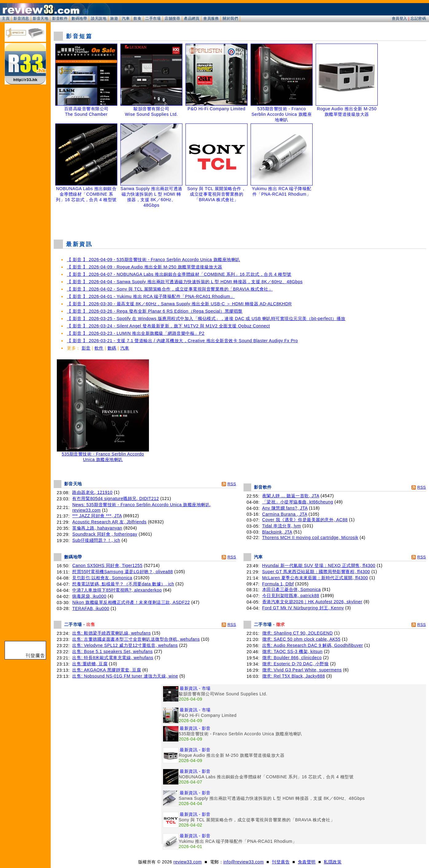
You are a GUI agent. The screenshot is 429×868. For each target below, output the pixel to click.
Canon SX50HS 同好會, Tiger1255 (107, 565)
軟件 (99, 348)
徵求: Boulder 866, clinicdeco (292, 658)
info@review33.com (244, 862)
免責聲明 (307, 862)
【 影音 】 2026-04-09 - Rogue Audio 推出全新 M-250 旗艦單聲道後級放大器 (145, 267)
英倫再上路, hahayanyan (97, 528)
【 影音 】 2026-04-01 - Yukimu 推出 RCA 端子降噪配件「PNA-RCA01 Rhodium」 (151, 296)
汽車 (126, 18)
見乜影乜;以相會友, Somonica (102, 578)
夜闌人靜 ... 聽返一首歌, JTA (291, 496)
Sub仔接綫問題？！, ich (96, 540)
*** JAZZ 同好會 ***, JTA (97, 516)
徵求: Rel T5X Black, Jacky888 (294, 676)
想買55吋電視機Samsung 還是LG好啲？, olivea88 (123, 572)
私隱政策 (333, 862)
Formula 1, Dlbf (278, 584)
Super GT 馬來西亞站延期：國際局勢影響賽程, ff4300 (316, 572)
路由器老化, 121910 (92, 492)
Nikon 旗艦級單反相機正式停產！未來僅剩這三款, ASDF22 (131, 602)
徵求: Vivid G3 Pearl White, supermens (302, 670)
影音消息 (21, 18)
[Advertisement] (240, 219)
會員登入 (400, 18)
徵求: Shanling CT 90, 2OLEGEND (298, 633)
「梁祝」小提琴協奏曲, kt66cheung (298, 502)
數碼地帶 (79, 18)
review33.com (188, 862)
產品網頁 (192, 18)
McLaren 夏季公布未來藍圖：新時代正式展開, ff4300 (315, 578)
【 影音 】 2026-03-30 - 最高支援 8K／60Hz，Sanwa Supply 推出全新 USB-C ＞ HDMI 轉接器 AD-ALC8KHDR (179, 304)
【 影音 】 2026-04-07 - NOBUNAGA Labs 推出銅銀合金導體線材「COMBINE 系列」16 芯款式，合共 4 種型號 (179, 274)
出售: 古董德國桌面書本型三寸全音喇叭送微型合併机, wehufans (136, 639)
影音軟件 (60, 18)
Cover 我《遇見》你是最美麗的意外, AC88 (305, 520)
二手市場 (153, 18)
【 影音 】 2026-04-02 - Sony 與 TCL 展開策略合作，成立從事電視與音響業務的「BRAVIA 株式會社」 (170, 289)
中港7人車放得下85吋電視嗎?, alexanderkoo (117, 590)
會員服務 (211, 18)
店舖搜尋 (172, 18)
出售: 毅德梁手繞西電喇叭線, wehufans (111, 633)
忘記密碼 (418, 18)
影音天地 (41, 18)
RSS (232, 484)
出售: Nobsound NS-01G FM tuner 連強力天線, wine (125, 676)
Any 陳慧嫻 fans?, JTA (285, 508)
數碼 (112, 348)
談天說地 (99, 18)
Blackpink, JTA (277, 532)
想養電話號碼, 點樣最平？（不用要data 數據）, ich (123, 584)
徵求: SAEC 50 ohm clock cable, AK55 (301, 639)
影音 (86, 348)
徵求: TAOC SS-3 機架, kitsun (292, 651)
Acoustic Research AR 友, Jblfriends (109, 522)
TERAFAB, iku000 (91, 608)
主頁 (6, 18)
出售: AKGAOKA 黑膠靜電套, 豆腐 (107, 670)
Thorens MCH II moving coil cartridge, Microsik (310, 538)
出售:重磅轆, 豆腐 (90, 664)
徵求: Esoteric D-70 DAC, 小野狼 (296, 664)
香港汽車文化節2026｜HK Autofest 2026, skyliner (312, 602)
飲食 (137, 18)
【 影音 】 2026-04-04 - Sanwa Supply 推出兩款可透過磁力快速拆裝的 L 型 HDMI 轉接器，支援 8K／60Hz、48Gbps (185, 282)
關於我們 (230, 18)
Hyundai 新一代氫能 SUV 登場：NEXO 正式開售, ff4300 (319, 565)
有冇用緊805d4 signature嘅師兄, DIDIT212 (115, 499)
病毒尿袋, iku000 (89, 596)
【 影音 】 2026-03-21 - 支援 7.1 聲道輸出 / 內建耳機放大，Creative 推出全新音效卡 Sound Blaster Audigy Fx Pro (182, 341)
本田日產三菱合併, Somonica (292, 589)
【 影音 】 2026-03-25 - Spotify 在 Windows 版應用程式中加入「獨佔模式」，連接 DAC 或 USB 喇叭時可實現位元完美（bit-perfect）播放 (206, 319)
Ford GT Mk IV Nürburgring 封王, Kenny (303, 608)
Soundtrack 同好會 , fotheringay (105, 534)
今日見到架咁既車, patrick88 (291, 596)
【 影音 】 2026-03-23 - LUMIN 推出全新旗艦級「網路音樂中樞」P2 (136, 333)
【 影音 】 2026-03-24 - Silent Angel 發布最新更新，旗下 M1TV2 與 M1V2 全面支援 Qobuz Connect (168, 326)
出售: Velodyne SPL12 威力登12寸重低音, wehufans (125, 645)
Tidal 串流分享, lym (282, 526)
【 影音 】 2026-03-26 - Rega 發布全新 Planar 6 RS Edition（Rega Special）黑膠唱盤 (155, 311)
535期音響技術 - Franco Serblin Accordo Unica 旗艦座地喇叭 (103, 455)
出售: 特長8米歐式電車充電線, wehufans (113, 658)
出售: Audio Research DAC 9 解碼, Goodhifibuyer (313, 645)
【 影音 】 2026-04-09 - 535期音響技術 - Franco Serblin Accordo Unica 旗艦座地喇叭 (154, 260)
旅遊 (114, 18)
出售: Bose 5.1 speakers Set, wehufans (112, 651)
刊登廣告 (281, 862)
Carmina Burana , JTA (285, 514)
